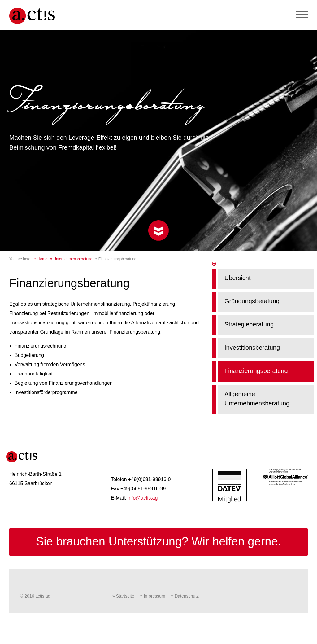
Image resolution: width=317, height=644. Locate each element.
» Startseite (123, 596)
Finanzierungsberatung (256, 371)
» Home (41, 259)
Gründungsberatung (252, 301)
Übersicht (237, 278)
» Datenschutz (185, 596)
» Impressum (153, 596)
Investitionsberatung (252, 348)
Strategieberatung (249, 324)
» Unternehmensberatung (71, 259)
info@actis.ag (143, 498)
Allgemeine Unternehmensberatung (257, 399)
